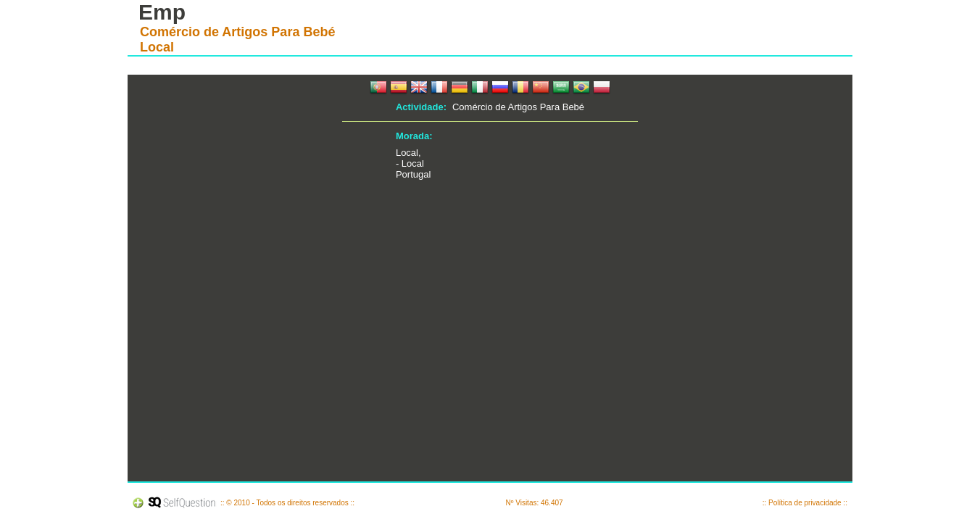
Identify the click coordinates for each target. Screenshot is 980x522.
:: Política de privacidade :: (805, 503)
